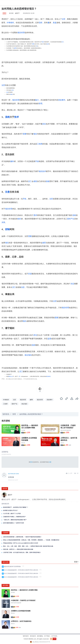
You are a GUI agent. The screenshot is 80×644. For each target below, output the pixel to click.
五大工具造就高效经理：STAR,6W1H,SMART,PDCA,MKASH (21, 570)
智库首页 (26, 636)
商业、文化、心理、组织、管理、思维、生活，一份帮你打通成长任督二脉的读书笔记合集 (28, 546)
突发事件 (62, 100)
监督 (48, 44)
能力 (37, 100)
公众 (12, 376)
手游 (37, 161)
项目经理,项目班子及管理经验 (13, 567)
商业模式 (49, 376)
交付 (63, 42)
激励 (11, 94)
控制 (7, 229)
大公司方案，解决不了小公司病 (12, 514)
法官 (64, 19)
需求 (35, 215)
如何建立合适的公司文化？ (11, 510)
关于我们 (47, 636)
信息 (23, 287)
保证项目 (28, 355)
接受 (44, 243)
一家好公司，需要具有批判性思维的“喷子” (15, 520)
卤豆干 (17, 13)
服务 (12, 161)
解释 (15, 48)
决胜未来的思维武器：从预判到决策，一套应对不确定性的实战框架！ (22, 537)
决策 (12, 90)
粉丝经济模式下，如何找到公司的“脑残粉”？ (16, 507)
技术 (17, 117)
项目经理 (21, 33)
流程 (41, 23)
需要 (33, 44)
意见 (35, 335)
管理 (41, 104)
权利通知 (40, 636)
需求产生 (71, 219)
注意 (7, 192)
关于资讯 (54, 636)
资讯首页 (33, 636)
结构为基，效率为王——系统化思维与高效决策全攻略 (18, 549)
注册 (50, 462)
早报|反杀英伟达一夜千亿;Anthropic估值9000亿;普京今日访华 (21, 543)
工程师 (40, 144)
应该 (30, 274)
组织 (19, 219)
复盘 (55, 23)
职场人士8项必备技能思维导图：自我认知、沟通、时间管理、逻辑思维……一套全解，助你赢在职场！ (32, 540)
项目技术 (42, 171)
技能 (48, 181)
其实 (44, 124)
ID (20, 376)
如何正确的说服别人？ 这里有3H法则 (13, 523)
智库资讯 (6, 414)
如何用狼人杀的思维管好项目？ (31, 414)
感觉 (35, 181)
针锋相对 (10, 23)
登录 (31, 462)
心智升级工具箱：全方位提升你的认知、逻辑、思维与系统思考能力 (22, 552)
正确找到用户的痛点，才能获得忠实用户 (14, 517)
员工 (30, 181)
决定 (7, 92)
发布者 (5, 488)
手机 (25, 199)
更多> (76, 562)
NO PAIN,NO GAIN (13, 474)
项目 (43, 42)
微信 (10, 376)
